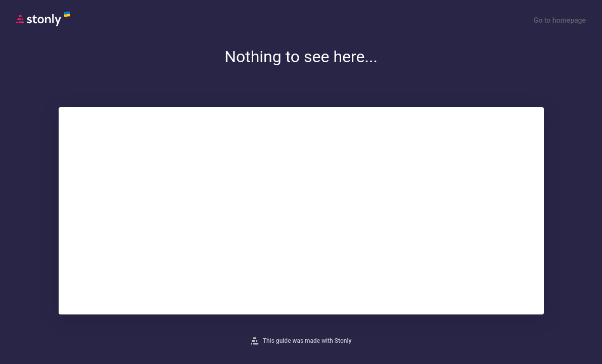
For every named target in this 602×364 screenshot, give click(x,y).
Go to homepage (560, 20)
